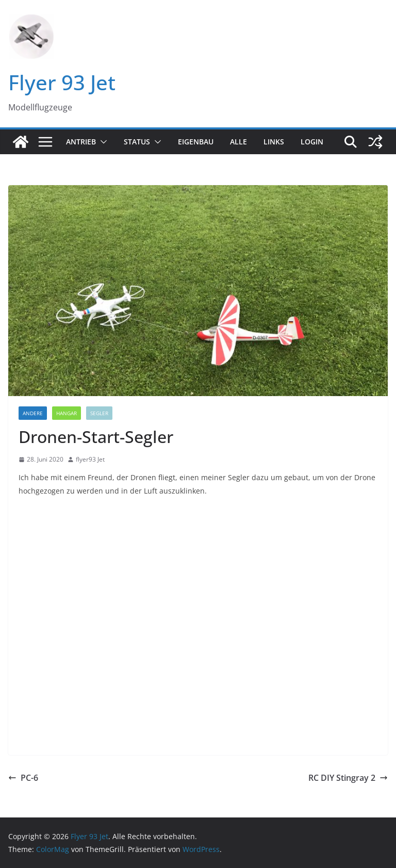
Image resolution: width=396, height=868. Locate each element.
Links (274, 142)
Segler (99, 413)
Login (312, 142)
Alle (238, 142)
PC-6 (23, 778)
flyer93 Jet (90, 459)
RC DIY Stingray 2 (348, 778)
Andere (33, 413)
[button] (102, 142)
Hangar (67, 413)
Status (137, 142)
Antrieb (81, 142)
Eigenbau (196, 142)
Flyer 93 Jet (62, 82)
